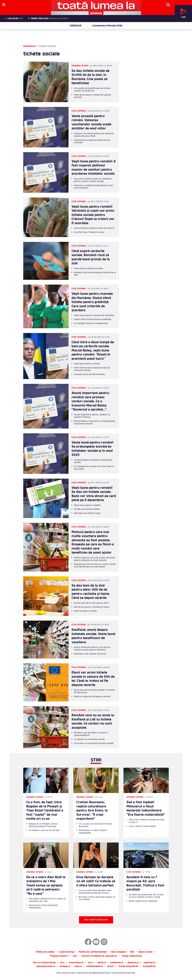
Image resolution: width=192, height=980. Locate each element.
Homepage (29, 46)
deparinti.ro (133, 963)
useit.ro (78, 967)
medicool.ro (149, 963)
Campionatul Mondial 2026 (107, 26)
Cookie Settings (67, 952)
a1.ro (62, 963)
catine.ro (102, 963)
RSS (132, 952)
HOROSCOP (76, 26)
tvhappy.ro (65, 967)
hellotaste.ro (117, 963)
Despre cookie (145, 952)
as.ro (90, 963)
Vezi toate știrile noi (96, 920)
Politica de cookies (45, 952)
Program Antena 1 (59, 956)
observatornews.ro (46, 967)
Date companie (119, 952)
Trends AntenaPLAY (129, 967)
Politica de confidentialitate (93, 952)
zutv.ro (111, 967)
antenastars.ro (76, 963)
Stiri (75, 956)
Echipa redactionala (132, 956)
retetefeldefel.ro (95, 967)
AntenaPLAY (149, 967)
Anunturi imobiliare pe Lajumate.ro (99, 956)
